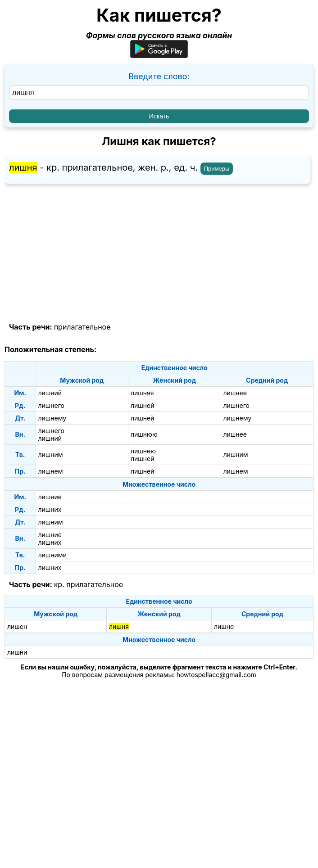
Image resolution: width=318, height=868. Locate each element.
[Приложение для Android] (159, 55)
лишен (17, 626)
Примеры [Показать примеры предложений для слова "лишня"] (217, 169)
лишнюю (144, 434)
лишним (51, 454)
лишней (143, 405)
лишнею (143, 451)
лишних (50, 509)
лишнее (235, 393)
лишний (50, 393)
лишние (50, 497)
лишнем (51, 471)
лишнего (52, 405)
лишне (224, 626)
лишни (17, 652)
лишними (52, 555)
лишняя (142, 393)
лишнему (52, 418)
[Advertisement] (159, 253)
